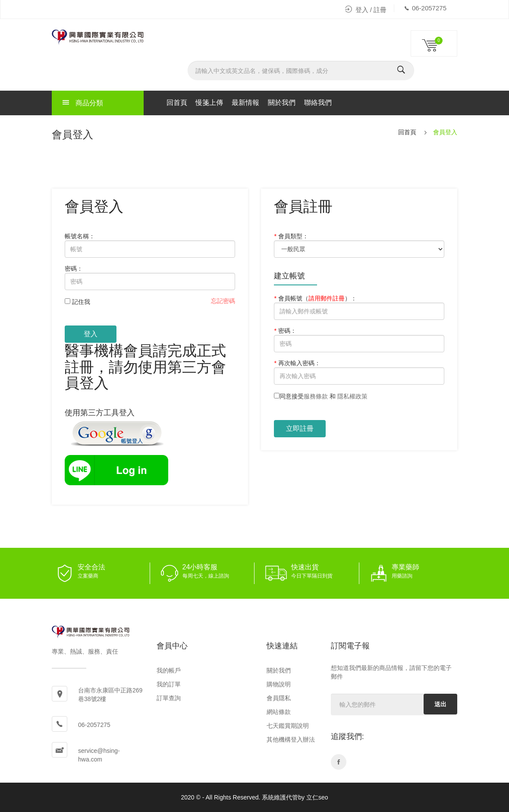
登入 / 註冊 (366, 10)
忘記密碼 (223, 301)
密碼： (74, 269)
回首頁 (177, 103)
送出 (440, 704)
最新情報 (245, 103)
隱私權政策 (352, 396)
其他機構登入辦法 (291, 739)
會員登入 (445, 132)
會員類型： (291, 236)
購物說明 (279, 684)
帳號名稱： (80, 236)
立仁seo (317, 797)
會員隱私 (279, 698)
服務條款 (316, 396)
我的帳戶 (169, 670)
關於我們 (282, 103)
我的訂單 (169, 684)
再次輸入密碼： (297, 363)
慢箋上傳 (209, 103)
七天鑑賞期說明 (288, 726)
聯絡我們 (318, 103)
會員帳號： (315, 298)
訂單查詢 (169, 698)
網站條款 (279, 712)
